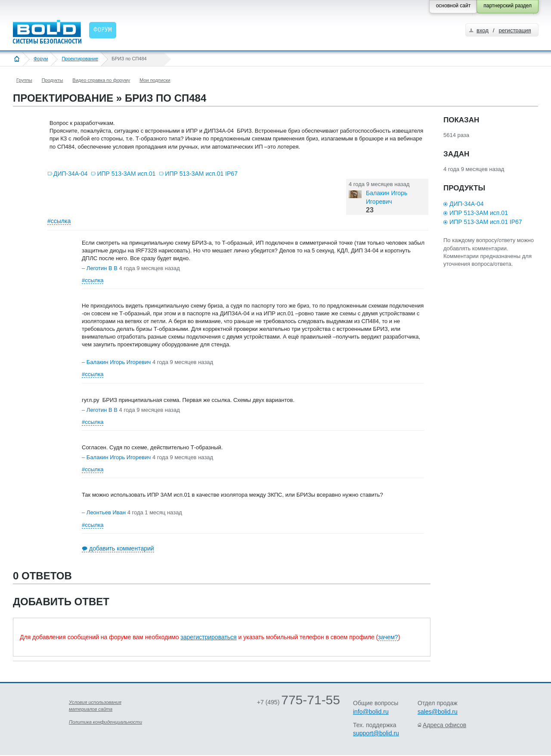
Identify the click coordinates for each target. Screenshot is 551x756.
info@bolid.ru (371, 712)
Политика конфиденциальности (105, 722)
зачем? (388, 637)
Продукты (53, 80)
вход (483, 30)
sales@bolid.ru (438, 712)
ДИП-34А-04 (70, 174)
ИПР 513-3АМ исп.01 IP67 (201, 174)
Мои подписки (155, 80)
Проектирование (80, 59)
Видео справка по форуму (101, 80)
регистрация (515, 30)
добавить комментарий (122, 548)
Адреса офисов (444, 725)
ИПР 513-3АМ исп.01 (126, 174)
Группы (24, 80)
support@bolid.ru (376, 733)
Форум (41, 59)
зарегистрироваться (208, 637)
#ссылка (59, 221)
